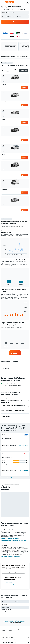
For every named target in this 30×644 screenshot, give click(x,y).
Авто (13, 620)
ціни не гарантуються (6, 633)
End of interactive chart (2, 254)
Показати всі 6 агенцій (6, 478)
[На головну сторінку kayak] (9, 2)
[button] (2, 2)
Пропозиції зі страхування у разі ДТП (10, 539)
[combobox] (9, 9)
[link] (15, 353)
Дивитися (24, 88)
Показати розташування (23, 445)
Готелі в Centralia (8, 582)
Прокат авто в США (20, 620)
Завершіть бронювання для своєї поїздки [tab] (14, 572)
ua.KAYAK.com (8, 620)
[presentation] (29, 426)
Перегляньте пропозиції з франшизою (10, 556)
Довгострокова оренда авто (10, 584)
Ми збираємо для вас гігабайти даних (16, 640)
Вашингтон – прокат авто (8, 621)
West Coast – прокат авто (20, 621)
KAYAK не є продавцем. (16, 637)
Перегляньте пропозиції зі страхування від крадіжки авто (14, 541)
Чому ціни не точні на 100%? (16, 642)
